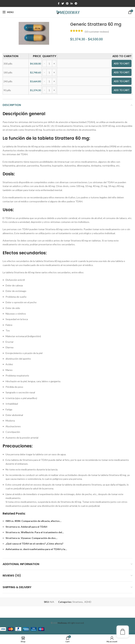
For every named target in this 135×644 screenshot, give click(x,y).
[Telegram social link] (76, 3)
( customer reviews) (97, 32)
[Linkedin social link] (72, 3)
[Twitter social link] (63, 3)
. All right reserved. (71, 623)
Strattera (78, 602)
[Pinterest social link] (67, 3)
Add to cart (122, 63)
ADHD (88, 602)
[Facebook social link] (59, 3)
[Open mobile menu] (8, 12)
